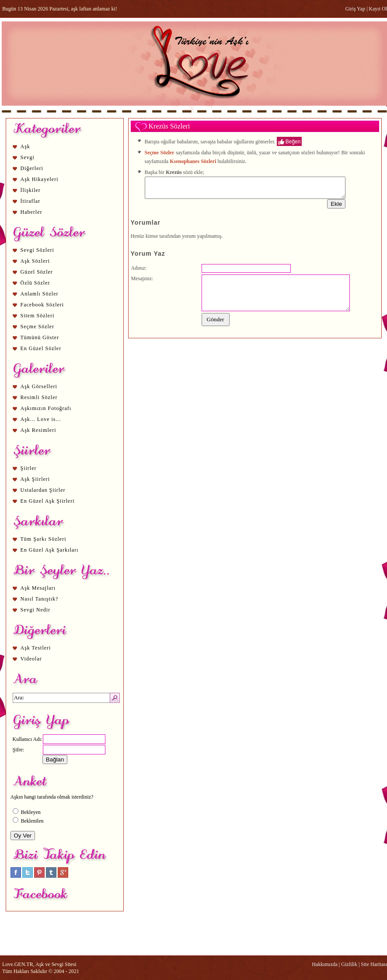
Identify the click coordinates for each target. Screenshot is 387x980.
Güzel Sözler (37, 272)
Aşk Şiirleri (35, 479)
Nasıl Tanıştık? (40, 599)
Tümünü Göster (40, 337)
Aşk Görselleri (39, 386)
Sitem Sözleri (38, 316)
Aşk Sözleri (35, 261)
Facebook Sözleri (42, 305)
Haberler (31, 212)
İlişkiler (31, 190)
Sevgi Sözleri (37, 250)
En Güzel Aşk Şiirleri (48, 501)
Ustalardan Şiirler (43, 490)
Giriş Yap (355, 9)
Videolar (31, 659)
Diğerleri (32, 168)
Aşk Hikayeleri (40, 179)
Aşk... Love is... (41, 419)
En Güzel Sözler (41, 348)
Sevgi (28, 157)
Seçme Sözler (38, 327)
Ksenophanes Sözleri (193, 161)
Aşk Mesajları (38, 588)
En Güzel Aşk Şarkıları (50, 550)
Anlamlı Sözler (40, 294)
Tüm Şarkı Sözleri (44, 539)
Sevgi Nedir (36, 610)
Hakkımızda (325, 964)
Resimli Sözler (39, 397)
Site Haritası (374, 964)
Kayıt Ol (378, 9)
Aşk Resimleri (38, 430)
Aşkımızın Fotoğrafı (46, 408)
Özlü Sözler (35, 283)
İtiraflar (31, 201)
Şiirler (29, 468)
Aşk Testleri (36, 648)
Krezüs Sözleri (169, 126)
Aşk (25, 146)
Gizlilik (349, 964)
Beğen (293, 141)
